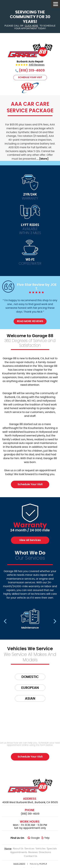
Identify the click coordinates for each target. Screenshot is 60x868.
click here (32, 26)
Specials (52, 849)
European (30, 688)
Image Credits (19, 864)
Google (35, 838)
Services (29, 849)
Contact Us (31, 856)
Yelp (47, 838)
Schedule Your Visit (30, 77)
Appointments (19, 852)
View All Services (30, 540)
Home (8, 849)
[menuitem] (8, 849)
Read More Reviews (30, 321)
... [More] (42, 159)
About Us (18, 849)
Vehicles (41, 849)
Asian (30, 699)
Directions (45, 852)
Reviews (33, 852)
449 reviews (37, 65)
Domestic (30, 677)
